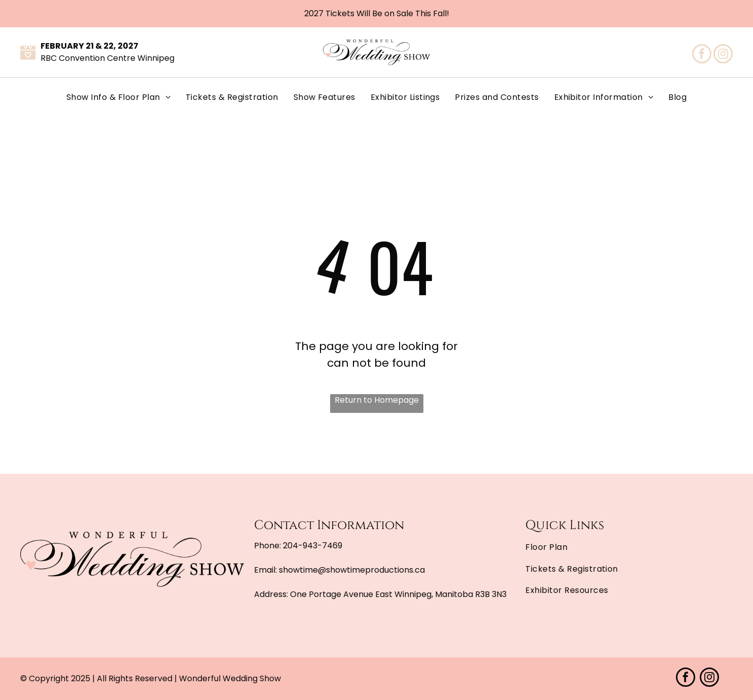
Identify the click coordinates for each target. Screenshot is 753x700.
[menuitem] (118, 97)
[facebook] (702, 55)
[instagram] (723, 55)
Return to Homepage (377, 400)
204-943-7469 (313, 546)
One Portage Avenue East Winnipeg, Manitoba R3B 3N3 (398, 594)
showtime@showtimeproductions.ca (352, 570)
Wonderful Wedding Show (230, 678)
